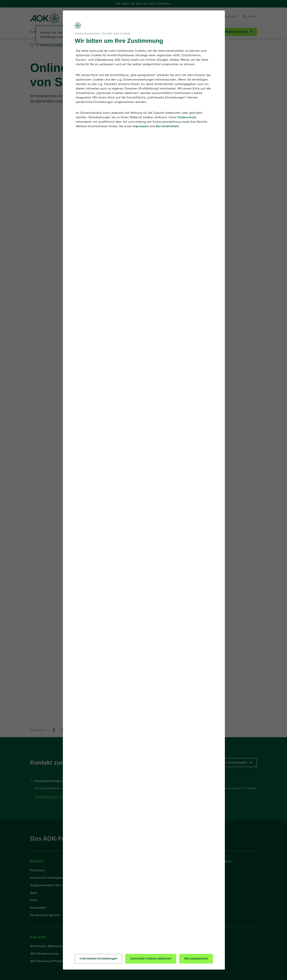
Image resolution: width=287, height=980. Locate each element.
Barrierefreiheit (167, 126)
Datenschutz (187, 118)
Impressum (141, 126)
